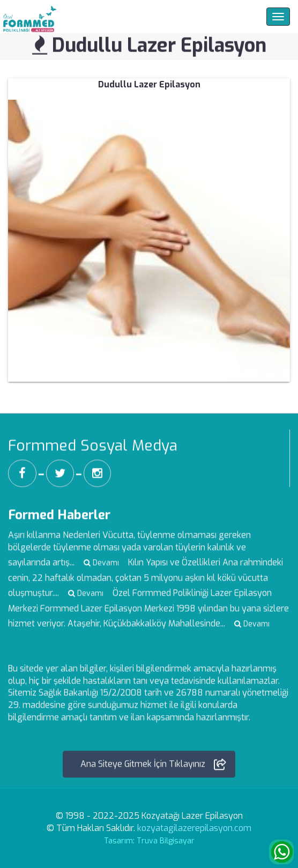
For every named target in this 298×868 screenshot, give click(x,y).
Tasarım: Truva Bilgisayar (149, 841)
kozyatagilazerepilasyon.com (194, 828)
